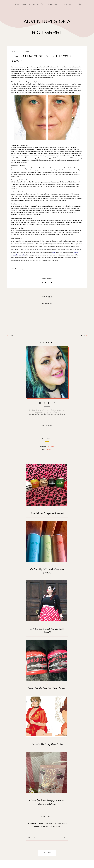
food (47, 450)
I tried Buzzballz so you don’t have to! (47, 513)
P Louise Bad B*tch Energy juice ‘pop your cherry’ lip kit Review (47, 802)
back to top (47, 853)
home (16, 4)
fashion (47, 446)
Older (84, 335)
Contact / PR (39, 4)
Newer (10, 335)
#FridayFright (33, 823)
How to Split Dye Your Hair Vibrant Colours (47, 688)
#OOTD (41, 823)
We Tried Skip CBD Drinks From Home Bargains (47, 571)
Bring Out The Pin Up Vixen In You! (47, 744)
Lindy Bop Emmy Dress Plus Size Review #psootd (47, 630)
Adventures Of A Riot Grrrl (14, 864)
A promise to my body (53, 823)
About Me (26, 4)
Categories (52, 4)
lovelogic (87, 864)
